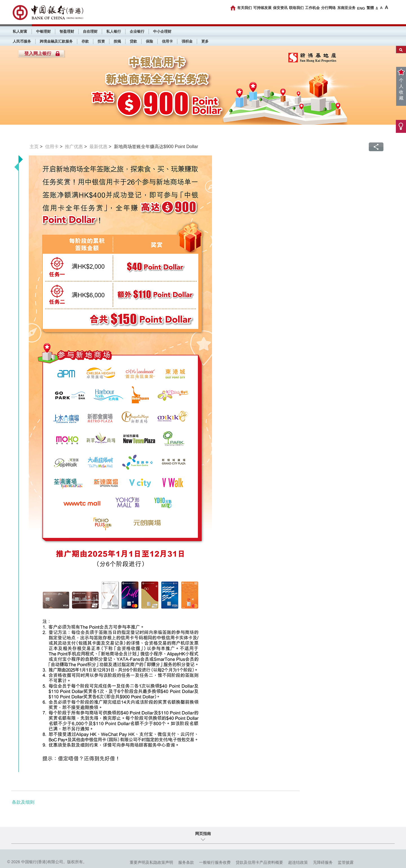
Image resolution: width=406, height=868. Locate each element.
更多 (205, 41)
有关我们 (244, 8)
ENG (361, 8)
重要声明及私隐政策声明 (151, 862)
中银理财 (43, 31)
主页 (34, 147)
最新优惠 (98, 147)
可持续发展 (262, 8)
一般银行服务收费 (215, 862)
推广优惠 (74, 147)
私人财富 (20, 31)
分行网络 (328, 8)
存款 (85, 41)
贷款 (133, 41)
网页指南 (203, 834)
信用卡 (167, 41)
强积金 (187, 41)
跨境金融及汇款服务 (56, 41)
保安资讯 (280, 8)
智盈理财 (67, 31)
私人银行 (114, 31)
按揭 (117, 41)
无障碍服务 (323, 862)
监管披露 (346, 862)
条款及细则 (23, 802)
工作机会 (312, 8)
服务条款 (186, 862)
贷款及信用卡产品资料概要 (259, 862)
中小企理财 (162, 31)
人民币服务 (22, 41)
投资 (101, 41)
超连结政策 (298, 862)
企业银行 (137, 31)
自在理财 (90, 31)
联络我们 (296, 8)
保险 (149, 41)
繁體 (370, 8)
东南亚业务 (346, 8)
